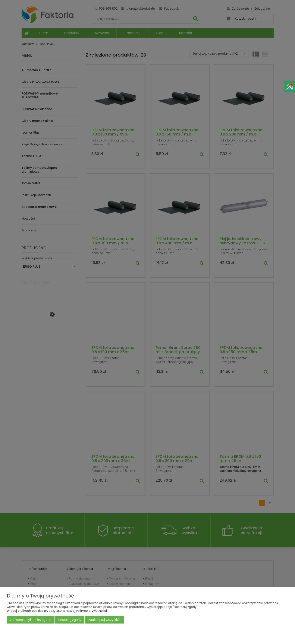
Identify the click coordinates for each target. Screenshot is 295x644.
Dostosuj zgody (70, 620)
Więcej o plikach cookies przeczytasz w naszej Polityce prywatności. (57, 611)
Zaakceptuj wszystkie (104, 620)
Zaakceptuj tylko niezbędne (31, 620)
